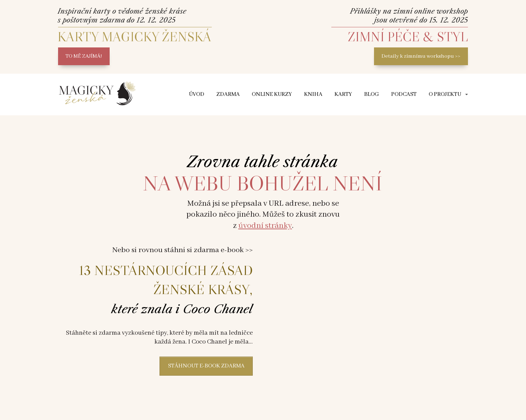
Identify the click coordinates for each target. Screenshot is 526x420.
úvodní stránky (265, 226)
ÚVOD (197, 94)
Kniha (313, 94)
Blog (372, 94)
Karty (343, 94)
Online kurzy (272, 94)
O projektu (445, 94)
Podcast (404, 94)
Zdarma (228, 94)
